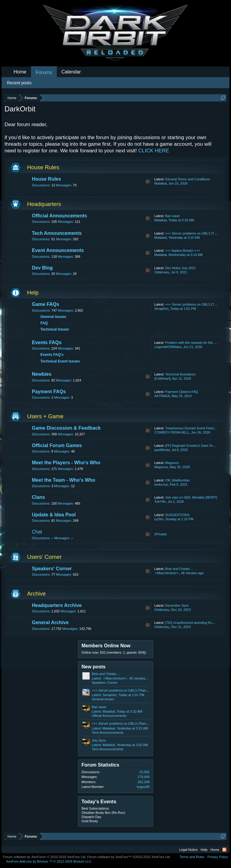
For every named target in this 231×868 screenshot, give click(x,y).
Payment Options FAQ (182, 392)
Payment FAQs (49, 392)
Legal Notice (188, 850)
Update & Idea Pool (54, 515)
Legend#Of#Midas (168, 347)
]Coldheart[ (162, 378)
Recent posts (19, 83)
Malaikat (160, 183)
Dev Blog (42, 268)
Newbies (42, 374)
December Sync (177, 605)
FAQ (44, 323)
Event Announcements (58, 250)
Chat (37, 532)
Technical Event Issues (60, 361)
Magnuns (172, 463)
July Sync (99, 740)
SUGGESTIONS (177, 515)
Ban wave (172, 216)
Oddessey (162, 272)
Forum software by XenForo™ (129, 857)
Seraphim (161, 309)
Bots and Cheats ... (179, 569)
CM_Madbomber (177, 480)
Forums (44, 72)
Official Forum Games (57, 445)
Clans (38, 497)
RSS (148, 182)
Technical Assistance (180, 374)
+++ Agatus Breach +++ (183, 250)
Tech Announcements (57, 233)
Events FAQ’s (52, 355)
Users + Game (45, 416)
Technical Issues (55, 329)
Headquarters (44, 204)
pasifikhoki (162, 450)
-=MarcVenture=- (167, 573)
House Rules (43, 167)
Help (33, 292)
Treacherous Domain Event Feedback (193, 428)
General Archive (50, 622)
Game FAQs (46, 304)
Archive (36, 594)
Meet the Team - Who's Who (64, 480)
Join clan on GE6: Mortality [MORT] (191, 497)
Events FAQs (47, 342)
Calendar (71, 72)
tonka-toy (161, 484)
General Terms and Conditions (187, 179)
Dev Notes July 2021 (180, 268)
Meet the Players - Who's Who (66, 463)
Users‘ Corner (44, 557)
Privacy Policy (218, 857)
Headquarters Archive (57, 605)
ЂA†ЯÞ (160, 502)
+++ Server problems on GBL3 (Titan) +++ (196, 233)
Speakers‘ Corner (52, 569)
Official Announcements (59, 216)
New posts (94, 667)
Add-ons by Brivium (49, 861)
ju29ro (159, 519)
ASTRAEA (162, 396)
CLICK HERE (154, 151)
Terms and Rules (192, 857)
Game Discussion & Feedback (66, 428)
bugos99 (143, 787)
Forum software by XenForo (45, 857)
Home (20, 72)
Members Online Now (106, 646)
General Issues (53, 317)
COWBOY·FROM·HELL (172, 432)
